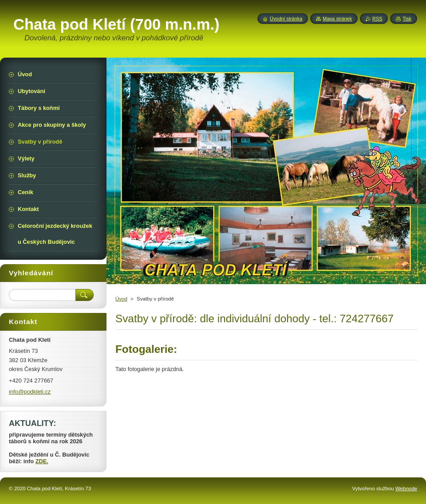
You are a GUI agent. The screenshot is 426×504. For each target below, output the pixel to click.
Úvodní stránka (286, 19)
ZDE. (42, 461)
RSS (377, 19)
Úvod (121, 299)
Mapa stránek (337, 19)
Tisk (407, 19)
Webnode (406, 488)
